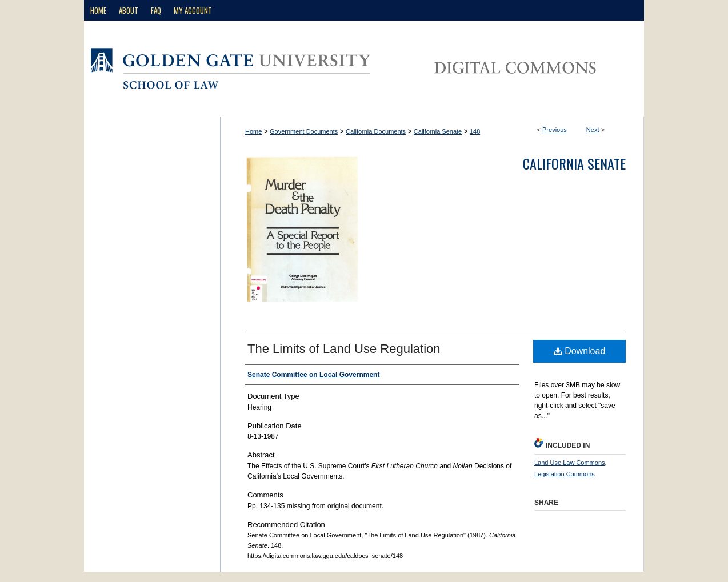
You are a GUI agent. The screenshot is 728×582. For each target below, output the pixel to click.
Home (253, 131)
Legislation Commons (565, 474)
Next (593, 130)
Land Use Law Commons (570, 463)
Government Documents (304, 131)
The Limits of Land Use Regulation (344, 349)
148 (475, 131)
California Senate (438, 131)
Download (580, 351)
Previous (555, 130)
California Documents (376, 131)
